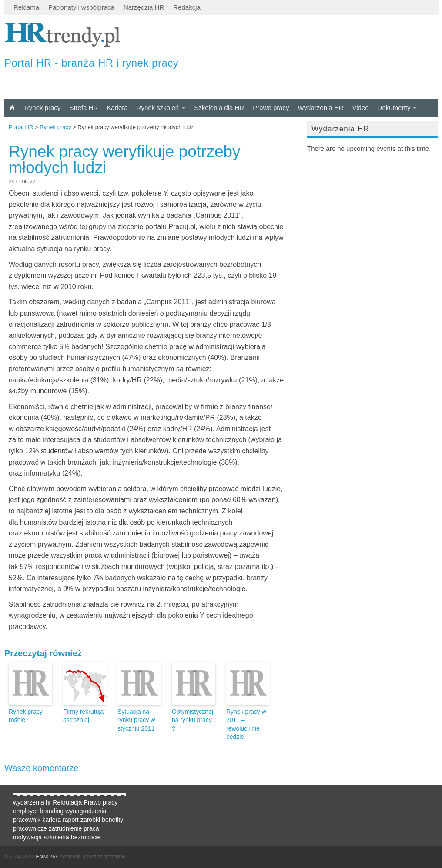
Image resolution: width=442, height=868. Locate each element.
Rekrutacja (67, 802)
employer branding (38, 811)
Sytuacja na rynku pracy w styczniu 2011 (136, 720)
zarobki (90, 820)
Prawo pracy (271, 108)
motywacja (27, 837)
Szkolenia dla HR (219, 108)
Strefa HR (84, 108)
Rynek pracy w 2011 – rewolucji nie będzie (246, 724)
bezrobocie (86, 837)
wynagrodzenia (86, 811)
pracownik (27, 820)
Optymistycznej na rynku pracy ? (193, 720)
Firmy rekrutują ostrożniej (83, 716)
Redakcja (187, 7)
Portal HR (21, 127)
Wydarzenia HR (321, 108)
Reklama (26, 7)
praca (91, 828)
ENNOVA (46, 857)
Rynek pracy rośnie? (26, 716)
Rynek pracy (42, 108)
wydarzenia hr (32, 802)
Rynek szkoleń (158, 108)
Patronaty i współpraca (81, 7)
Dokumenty (394, 108)
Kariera (117, 108)
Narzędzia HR (144, 7)
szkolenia (56, 837)
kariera (52, 820)
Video (360, 108)
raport (71, 820)
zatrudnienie (65, 828)
